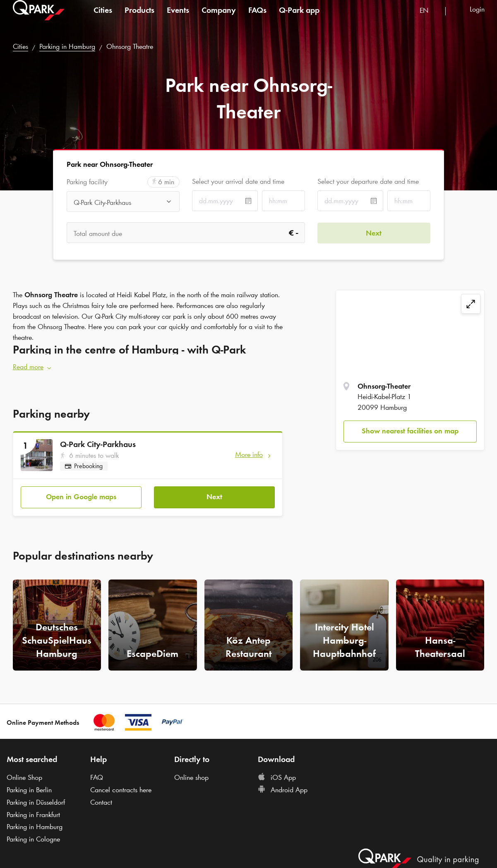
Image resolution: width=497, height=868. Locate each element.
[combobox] (429, 20)
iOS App (277, 777)
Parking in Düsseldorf (36, 802)
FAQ (97, 777)
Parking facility (87, 182)
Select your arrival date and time (238, 181)
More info (249, 454)
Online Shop (24, 777)
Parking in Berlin (29, 790)
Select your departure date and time (368, 181)
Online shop (191, 777)
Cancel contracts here (121, 790)
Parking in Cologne (33, 839)
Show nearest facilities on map (410, 431)
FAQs (257, 18)
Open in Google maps (81, 497)
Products (139, 18)
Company (219, 18)
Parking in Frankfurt (33, 815)
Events (178, 18)
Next (214, 497)
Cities (103, 18)
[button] (148, 367)
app (299, 18)
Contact (101, 802)
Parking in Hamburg (67, 46)
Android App (283, 790)
